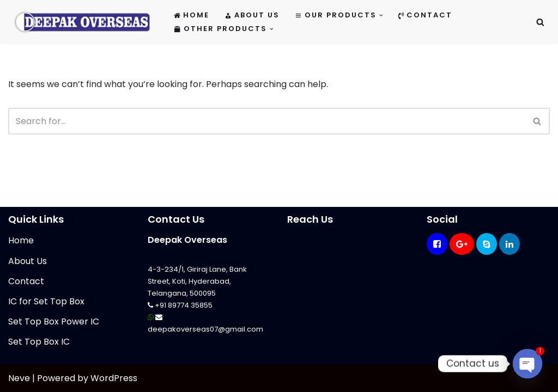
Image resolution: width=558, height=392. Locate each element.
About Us (252, 15)
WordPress (114, 378)
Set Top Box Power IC (54, 321)
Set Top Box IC (39, 342)
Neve (19, 378)
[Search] (540, 22)
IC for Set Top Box (46, 301)
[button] (381, 16)
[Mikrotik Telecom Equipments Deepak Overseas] (82, 22)
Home (192, 15)
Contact (425, 15)
